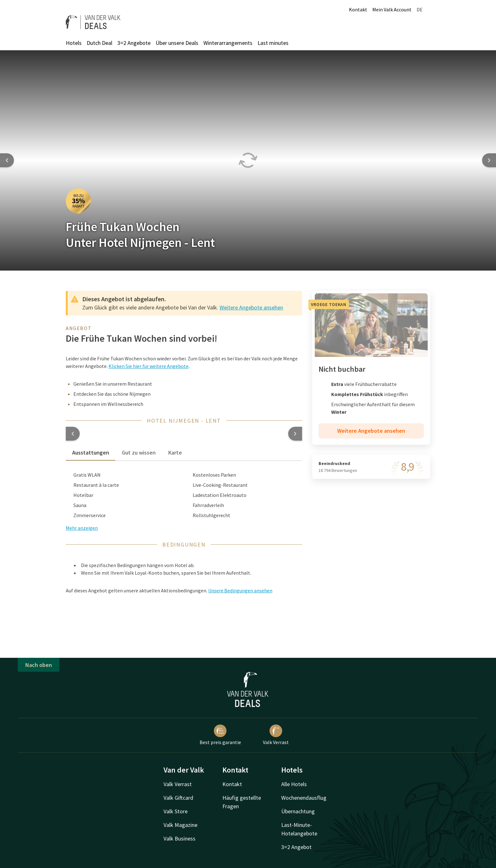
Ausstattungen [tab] (91, 452)
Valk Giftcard (178, 798)
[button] (73, 434)
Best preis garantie (220, 735)
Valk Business (180, 838)
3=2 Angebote (134, 43)
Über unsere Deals (177, 43)
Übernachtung (298, 811)
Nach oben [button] (39, 665)
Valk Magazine (180, 825)
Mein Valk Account (392, 9)
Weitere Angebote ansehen (251, 307)
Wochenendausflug (304, 798)
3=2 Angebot (296, 847)
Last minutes (273, 43)
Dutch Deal (99, 43)
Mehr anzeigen (82, 528)
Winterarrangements (228, 43)
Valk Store (176, 811)
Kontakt (358, 9)
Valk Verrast (276, 735)
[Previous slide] (7, 160)
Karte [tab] (175, 452)
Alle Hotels (294, 784)
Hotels (74, 43)
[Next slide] (489, 160)
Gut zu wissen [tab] (139, 452)
